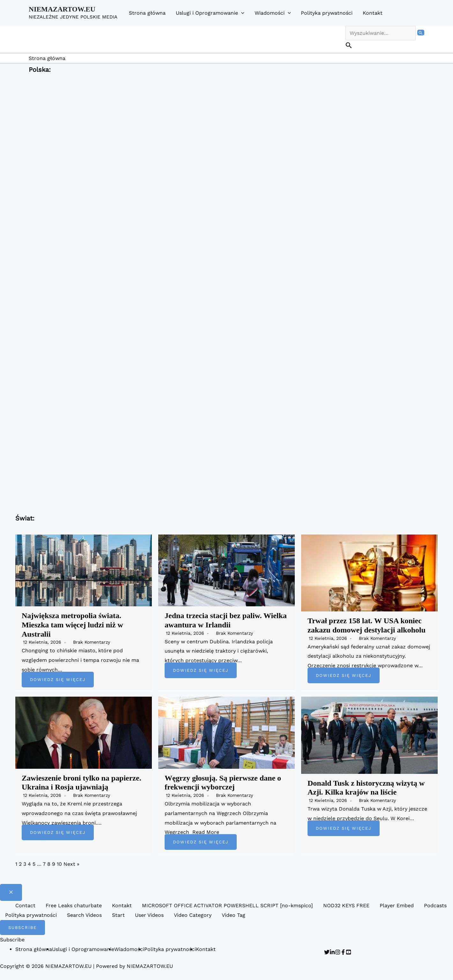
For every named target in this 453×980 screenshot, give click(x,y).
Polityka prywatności (327, 13)
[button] (241, 13)
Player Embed (397, 905)
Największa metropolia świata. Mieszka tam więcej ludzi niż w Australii (72, 625)
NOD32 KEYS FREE (346, 905)
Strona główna (147, 13)
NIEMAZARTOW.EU (62, 9)
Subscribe (12, 940)
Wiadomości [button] (273, 13)
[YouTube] (349, 952)
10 (59, 864)
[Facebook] (343, 952)
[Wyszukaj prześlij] (421, 33)
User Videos (149, 915)
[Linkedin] (332, 952)
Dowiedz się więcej (58, 680)
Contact (25, 905)
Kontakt (373, 13)
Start (118, 915)
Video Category (193, 915)
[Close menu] (11, 892)
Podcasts (435, 905)
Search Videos (84, 915)
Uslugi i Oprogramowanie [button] (210, 13)
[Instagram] (338, 952)
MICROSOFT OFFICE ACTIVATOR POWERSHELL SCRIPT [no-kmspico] (227, 905)
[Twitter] (327, 952)
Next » (71, 864)
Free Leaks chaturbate (74, 905)
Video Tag (234, 915)
